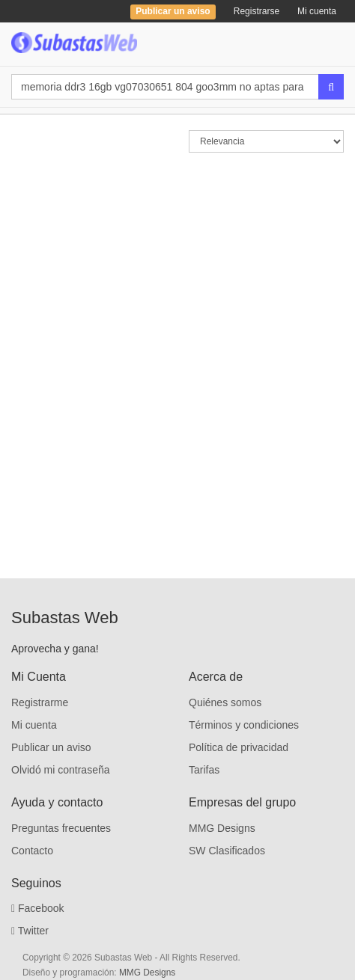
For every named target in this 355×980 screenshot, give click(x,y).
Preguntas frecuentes (61, 828)
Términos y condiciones (244, 725)
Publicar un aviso (51, 747)
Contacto (32, 851)
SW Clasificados (227, 851)
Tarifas (204, 770)
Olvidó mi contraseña (61, 770)
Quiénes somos (225, 702)
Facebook (38, 908)
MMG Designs (222, 828)
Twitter (30, 931)
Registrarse (257, 11)
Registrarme (40, 702)
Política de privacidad (239, 747)
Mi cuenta (317, 11)
